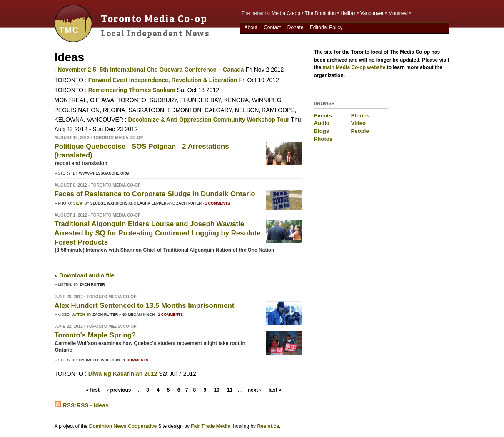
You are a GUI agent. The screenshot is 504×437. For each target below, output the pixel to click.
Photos (323, 139)
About (251, 27)
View (78, 203)
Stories (361, 116)
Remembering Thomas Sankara (132, 90)
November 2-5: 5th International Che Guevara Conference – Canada (151, 70)
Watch (78, 315)
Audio (322, 123)
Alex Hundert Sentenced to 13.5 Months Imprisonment (145, 306)
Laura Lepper (152, 203)
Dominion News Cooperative (123, 426)
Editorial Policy (326, 27)
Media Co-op (286, 13)
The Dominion (321, 13)
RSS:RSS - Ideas (82, 405)
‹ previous (119, 390)
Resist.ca (268, 426)
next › (254, 390)
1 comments (217, 203)
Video (359, 123)
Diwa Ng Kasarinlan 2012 (124, 374)
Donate (296, 27)
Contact (272, 27)
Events (323, 116)
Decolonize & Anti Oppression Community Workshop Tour (209, 120)
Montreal (398, 13)
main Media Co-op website (354, 67)
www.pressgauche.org (104, 173)
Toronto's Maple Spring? (95, 335)
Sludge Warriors (109, 203)
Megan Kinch (141, 315)
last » (275, 390)
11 (230, 390)
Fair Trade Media (211, 426)
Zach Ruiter (189, 203)
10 (216, 390)
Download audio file (87, 275)
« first (93, 390)
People (360, 131)
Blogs (322, 131)
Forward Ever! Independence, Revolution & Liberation (163, 80)
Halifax (348, 13)
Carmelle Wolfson (100, 360)
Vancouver (372, 13)
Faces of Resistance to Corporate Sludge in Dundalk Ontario (155, 194)
